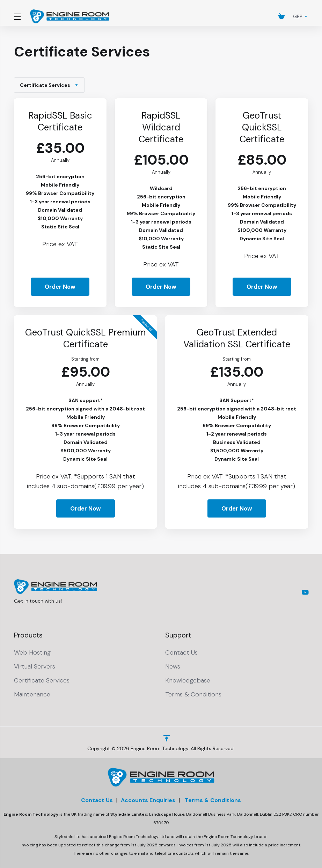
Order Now (60, 287)
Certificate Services (49, 85)
